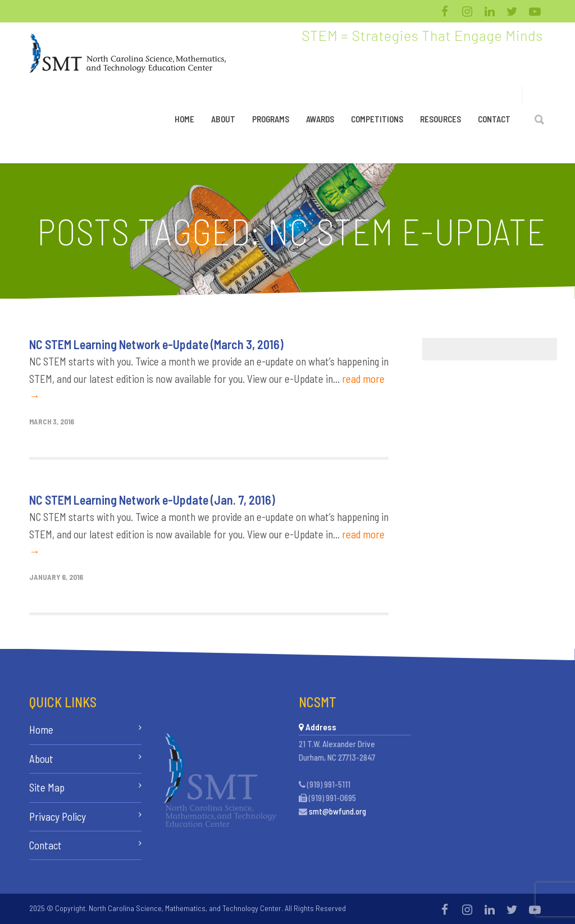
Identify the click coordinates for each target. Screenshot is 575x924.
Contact (494, 119)
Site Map (47, 787)
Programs (271, 119)
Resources (441, 119)
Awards (320, 119)
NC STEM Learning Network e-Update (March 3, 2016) (156, 344)
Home (184, 119)
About (223, 119)
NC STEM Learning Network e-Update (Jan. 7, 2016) (152, 500)
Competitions (377, 119)
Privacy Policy (58, 816)
